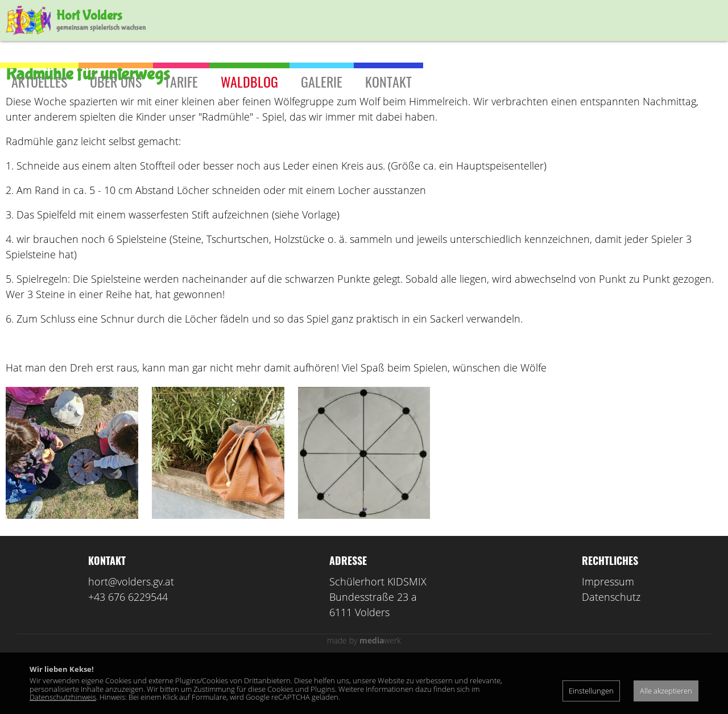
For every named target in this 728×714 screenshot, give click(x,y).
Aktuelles (39, 81)
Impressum (608, 632)
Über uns (116, 81)
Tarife (181, 81)
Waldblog (249, 81)
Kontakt (388, 81)
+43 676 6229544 (128, 647)
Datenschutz (611, 647)
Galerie (322, 81)
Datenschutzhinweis (63, 697)
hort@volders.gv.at (131, 632)
